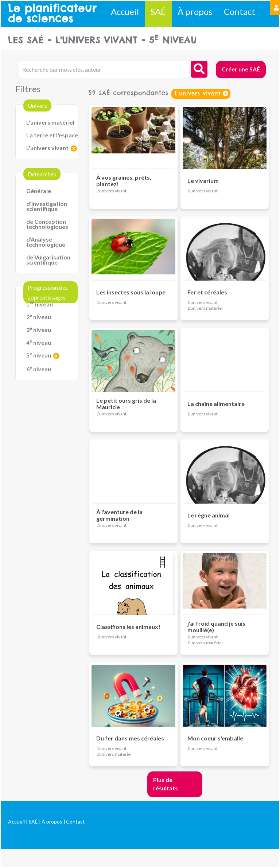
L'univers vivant (47, 148)
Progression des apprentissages (48, 292)
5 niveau (39, 355)
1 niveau (40, 304)
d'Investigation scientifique (47, 206)
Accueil (125, 11)
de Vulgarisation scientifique (48, 260)
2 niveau (39, 317)
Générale (39, 191)
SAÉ (158, 11)
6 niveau (39, 369)
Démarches (42, 174)
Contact (240, 11)
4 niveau (39, 342)
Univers (37, 105)
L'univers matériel (50, 122)
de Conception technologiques (47, 224)
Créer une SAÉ (241, 69)
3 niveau (39, 330)
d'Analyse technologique (46, 242)
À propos (195, 11)
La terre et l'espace (52, 135)
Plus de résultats (166, 784)
